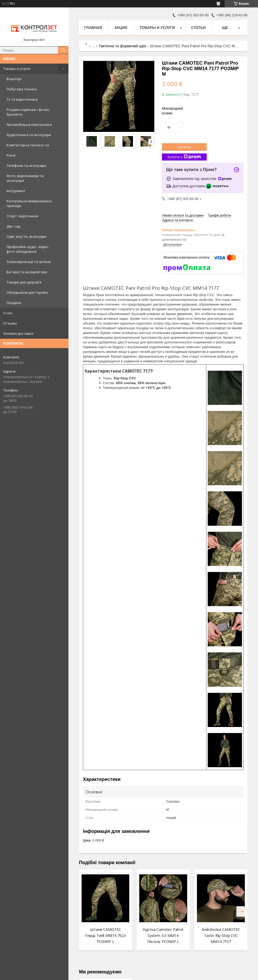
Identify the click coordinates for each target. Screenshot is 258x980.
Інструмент (16, 191)
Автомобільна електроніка (29, 125)
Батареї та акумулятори (27, 272)
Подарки (14, 303)
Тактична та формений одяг (123, 46)
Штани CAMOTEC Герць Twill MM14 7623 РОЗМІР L (105, 935)
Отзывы (10, 323)
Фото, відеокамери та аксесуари (25, 178)
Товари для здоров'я (24, 282)
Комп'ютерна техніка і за (28, 145)
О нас (8, 313)
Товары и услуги (17, 69)
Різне (11, 155)
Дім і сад (13, 226)
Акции (121, 28)
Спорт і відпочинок (23, 216)
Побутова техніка (22, 89)
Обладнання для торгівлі (27, 292)
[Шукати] (63, 50)
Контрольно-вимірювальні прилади (29, 203)
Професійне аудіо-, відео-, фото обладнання (28, 249)
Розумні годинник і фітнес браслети (28, 112)
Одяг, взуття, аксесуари (26, 236)
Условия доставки (18, 333)
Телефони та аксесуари (26, 166)
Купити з (184, 157)
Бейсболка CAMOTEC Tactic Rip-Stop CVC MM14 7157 (221, 935)
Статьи (199, 28)
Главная (93, 28)
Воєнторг (14, 79)
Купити (184, 147)
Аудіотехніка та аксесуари (29, 135)
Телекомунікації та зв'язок (29, 262)
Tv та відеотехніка (22, 99)
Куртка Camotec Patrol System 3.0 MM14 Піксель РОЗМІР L (163, 935)
